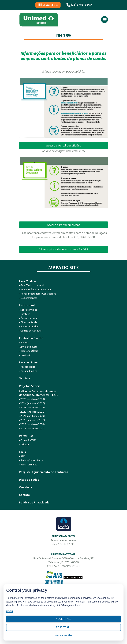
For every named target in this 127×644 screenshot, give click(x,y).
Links (22, 452)
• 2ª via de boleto (28, 347)
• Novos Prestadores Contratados (38, 294)
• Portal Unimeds (28, 465)
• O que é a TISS (28, 440)
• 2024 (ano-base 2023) (32, 403)
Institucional (27, 305)
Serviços (25, 378)
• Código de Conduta (30, 331)
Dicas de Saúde (29, 480)
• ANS (22, 456)
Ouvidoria (26, 487)
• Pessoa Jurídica (28, 371)
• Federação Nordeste (31, 460)
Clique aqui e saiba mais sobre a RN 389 (63, 249)
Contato (24, 495)
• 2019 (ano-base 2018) (32, 424)
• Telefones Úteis (29, 351)
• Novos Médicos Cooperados (35, 289)
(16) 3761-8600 (79, 5)
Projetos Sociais (30, 386)
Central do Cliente (31, 338)
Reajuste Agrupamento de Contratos (44, 472)
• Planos (23, 342)
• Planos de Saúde (29, 326)
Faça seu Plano (29, 362)
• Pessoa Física (27, 367)
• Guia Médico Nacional (32, 285)
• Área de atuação (29, 318)
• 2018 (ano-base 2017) (32, 428)
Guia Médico (27, 281)
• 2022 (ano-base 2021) (32, 412)
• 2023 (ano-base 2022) (32, 408)
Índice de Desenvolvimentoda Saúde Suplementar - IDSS (39, 393)
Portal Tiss (26, 436)
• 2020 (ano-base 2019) (32, 420)
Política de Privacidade (34, 502)
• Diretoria (25, 314)
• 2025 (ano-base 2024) (32, 399)
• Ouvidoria (25, 355)
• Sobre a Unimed (28, 310)
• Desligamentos (28, 298)
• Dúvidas (24, 445)
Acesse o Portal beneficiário (64, 145)
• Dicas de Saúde (28, 322)
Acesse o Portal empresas (63, 225)
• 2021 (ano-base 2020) (32, 416)
